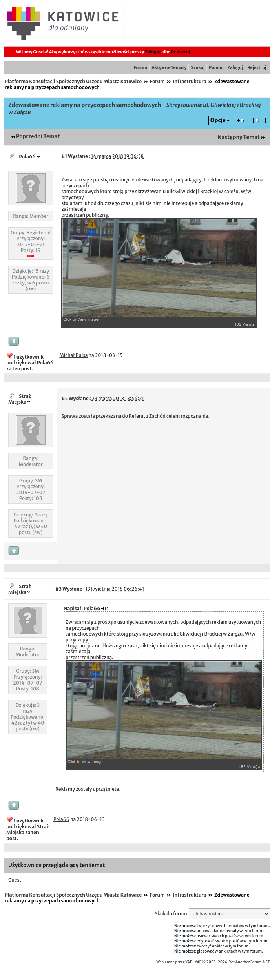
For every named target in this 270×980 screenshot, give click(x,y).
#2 (64, 398)
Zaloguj (153, 52)
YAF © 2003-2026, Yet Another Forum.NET (232, 962)
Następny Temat (239, 137)
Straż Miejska (20, 399)
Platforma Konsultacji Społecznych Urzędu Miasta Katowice (73, 81)
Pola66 (27, 157)
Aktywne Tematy (169, 67)
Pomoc (216, 67)
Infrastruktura (189, 81)
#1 (64, 156)
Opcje (218, 120)
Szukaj (198, 67)
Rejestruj (181, 52)
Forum (140, 67)
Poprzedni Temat (38, 137)
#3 (58, 589)
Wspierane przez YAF (174, 962)
